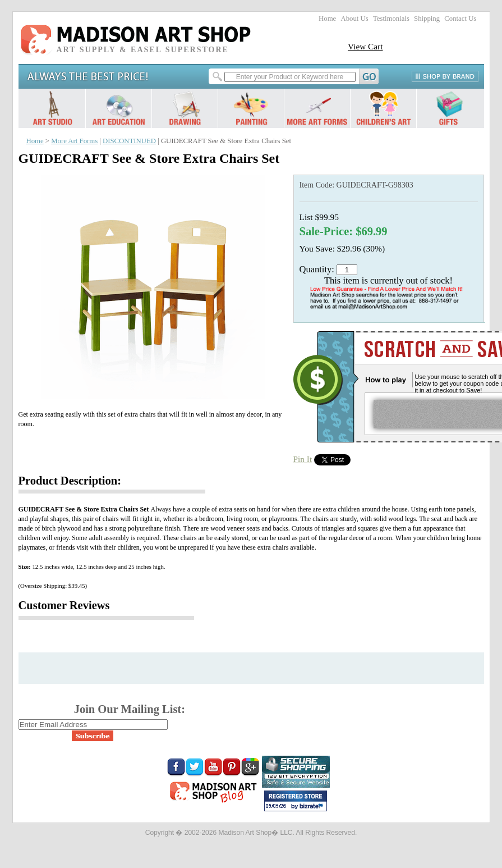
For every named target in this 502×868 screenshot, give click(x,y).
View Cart (365, 46)
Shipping (427, 19)
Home (327, 19)
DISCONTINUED (129, 141)
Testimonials (391, 19)
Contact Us (460, 19)
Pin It (303, 459)
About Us (354, 19)
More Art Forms (74, 141)
